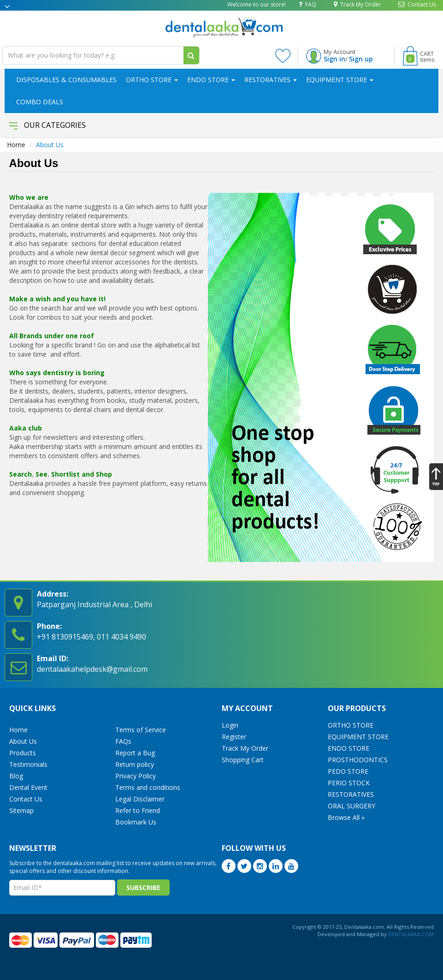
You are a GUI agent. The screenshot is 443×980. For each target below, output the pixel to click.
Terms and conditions (148, 787)
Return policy (135, 764)
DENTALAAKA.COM (410, 934)
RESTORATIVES (271, 80)
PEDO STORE (348, 771)
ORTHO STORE (152, 80)
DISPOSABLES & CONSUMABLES (66, 80)
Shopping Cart (243, 760)
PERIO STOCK (349, 783)
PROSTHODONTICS (358, 760)
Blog (16, 776)
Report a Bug (135, 753)
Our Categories (47, 125)
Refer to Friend (138, 810)
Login (230, 725)
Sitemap (21, 810)
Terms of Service (141, 730)
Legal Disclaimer (140, 799)
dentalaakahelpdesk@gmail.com (92, 669)
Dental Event (28, 787)
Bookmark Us (136, 822)
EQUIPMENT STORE (340, 80)
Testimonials (28, 764)
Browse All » (346, 817)
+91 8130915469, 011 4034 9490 (92, 637)
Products (23, 753)
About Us (23, 741)
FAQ (307, 4)
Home (16, 145)
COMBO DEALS (40, 102)
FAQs (123, 741)
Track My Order (357, 4)
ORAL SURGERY (351, 806)
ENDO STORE (211, 80)
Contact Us (417, 4)
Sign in (334, 59)
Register (234, 737)
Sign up (361, 59)
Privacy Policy (136, 776)
